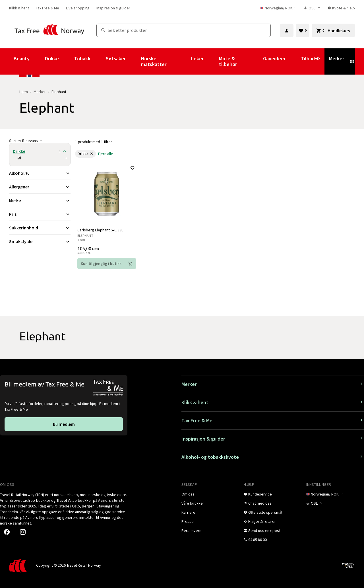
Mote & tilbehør (228, 61)
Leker (197, 58)
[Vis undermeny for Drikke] (67, 61)
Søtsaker (116, 58)
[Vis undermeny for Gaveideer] (293, 61)
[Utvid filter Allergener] (40, 187)
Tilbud (310, 61)
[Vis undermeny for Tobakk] (98, 61)
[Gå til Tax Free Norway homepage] (49, 30)
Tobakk (82, 58)
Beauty (22, 58)
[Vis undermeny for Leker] (211, 61)
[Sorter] (40, 141)
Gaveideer (274, 58)
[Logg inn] (287, 30)
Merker (337, 58)
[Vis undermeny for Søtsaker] (133, 61)
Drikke (52, 58)
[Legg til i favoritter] (133, 168)
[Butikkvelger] (312, 8)
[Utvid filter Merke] (40, 200)
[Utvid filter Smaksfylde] (40, 241)
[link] (19, 8)
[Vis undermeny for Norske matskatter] (183, 61)
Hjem (24, 92)
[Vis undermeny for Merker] (352, 61)
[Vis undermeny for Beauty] (37, 61)
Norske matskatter (154, 61)
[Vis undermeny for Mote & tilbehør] (255, 61)
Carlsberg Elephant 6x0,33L (100, 230)
